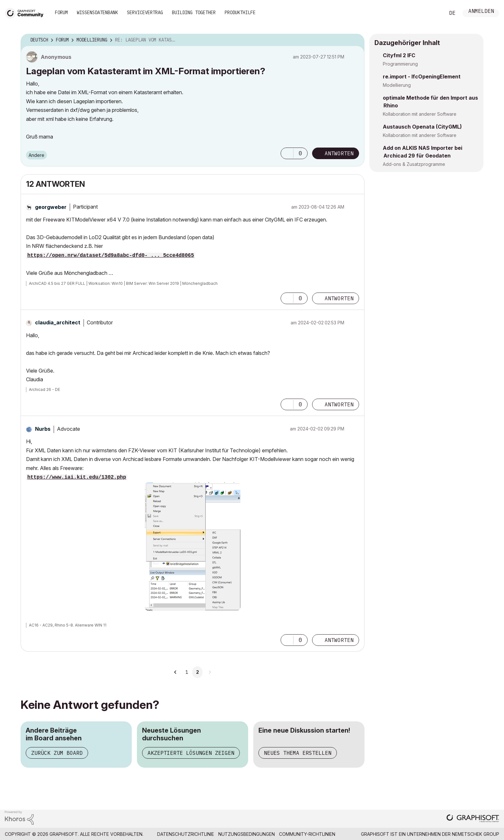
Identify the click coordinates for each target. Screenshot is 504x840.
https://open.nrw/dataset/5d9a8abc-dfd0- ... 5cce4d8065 (111, 256)
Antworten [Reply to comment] (339, 298)
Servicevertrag (145, 13)
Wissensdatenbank (97, 13)
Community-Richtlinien (307, 834)
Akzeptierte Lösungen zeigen (191, 753)
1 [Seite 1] (187, 672)
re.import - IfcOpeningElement (422, 77)
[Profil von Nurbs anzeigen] (43, 429)
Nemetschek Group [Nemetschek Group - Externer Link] (476, 834)
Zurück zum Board (57, 753)
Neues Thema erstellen (298, 753)
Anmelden (481, 12)
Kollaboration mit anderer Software (420, 114)
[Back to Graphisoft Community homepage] (26, 12)
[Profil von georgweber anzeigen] (51, 207)
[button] (287, 153)
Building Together (194, 13)
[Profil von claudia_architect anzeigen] (58, 322)
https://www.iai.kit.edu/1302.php (77, 477)
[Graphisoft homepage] (473, 819)
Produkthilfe (240, 13)
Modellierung (397, 85)
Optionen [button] (355, 40)
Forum (61, 13)
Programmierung (400, 64)
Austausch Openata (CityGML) (422, 127)
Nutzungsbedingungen (247, 834)
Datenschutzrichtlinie (186, 834)
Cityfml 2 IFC (399, 55)
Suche (433, 13)
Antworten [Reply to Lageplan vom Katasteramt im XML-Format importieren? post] (339, 153)
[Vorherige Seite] (175, 672)
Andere (36, 155)
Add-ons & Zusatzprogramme (414, 164)
